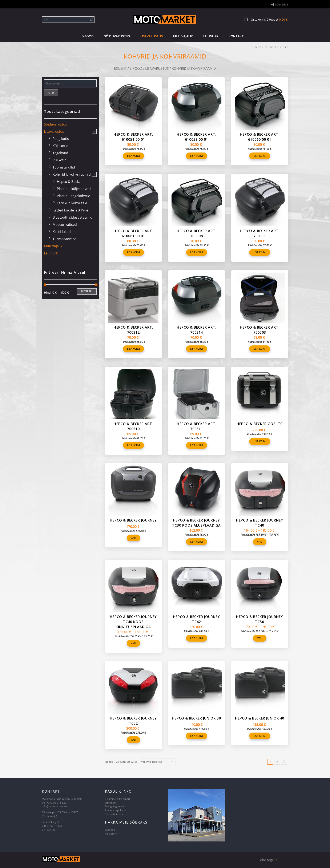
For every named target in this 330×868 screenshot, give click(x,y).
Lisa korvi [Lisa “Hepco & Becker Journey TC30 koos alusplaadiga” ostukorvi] (197, 542)
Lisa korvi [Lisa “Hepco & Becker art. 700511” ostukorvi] (197, 445)
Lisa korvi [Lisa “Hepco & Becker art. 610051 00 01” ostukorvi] (133, 156)
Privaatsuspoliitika (116, 810)
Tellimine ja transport (118, 799)
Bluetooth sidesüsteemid (73, 217)
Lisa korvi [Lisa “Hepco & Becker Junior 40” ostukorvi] (260, 736)
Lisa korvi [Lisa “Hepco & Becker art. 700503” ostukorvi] (260, 349)
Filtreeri (87, 291)
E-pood (88, 36)
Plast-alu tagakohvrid (74, 196)
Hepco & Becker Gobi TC (260, 424)
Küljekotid (61, 146)
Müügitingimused (115, 806)
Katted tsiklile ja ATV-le (70, 210)
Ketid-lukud (62, 232)
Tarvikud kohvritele (72, 203)
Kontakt (236, 36)
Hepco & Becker (69, 182)
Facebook (111, 830)
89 (276, 860)
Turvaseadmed (65, 239)
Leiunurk (211, 36)
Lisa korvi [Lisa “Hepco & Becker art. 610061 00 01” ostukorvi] (133, 252)
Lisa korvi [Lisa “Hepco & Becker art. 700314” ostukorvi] (197, 349)
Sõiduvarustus (117, 36)
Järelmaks (111, 803)
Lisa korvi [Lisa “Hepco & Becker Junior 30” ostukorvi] (197, 736)
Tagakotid (60, 153)
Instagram (111, 834)
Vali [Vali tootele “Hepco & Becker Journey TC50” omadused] (260, 638)
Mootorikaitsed (65, 225)
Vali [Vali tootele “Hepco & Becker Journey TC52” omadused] (133, 740)
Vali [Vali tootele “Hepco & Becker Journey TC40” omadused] (260, 542)
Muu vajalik (183, 36)
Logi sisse (282, 5)
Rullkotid (60, 160)
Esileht (120, 68)
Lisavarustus (152, 36)
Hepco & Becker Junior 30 (196, 718)
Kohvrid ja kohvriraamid (72, 174)
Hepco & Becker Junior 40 (260, 718)
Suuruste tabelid (115, 814)
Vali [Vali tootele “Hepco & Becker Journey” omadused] (133, 538)
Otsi (51, 93)
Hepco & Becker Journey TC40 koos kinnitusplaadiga (133, 622)
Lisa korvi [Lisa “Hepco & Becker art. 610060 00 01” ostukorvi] (260, 156)
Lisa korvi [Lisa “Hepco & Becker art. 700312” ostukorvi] (133, 349)
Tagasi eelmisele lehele (271, 47)
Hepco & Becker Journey (133, 520)
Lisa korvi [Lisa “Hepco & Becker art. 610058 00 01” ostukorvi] (197, 156)
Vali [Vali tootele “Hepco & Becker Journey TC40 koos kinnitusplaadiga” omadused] (133, 643)
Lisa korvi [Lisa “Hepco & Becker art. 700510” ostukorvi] (133, 445)
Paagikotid (61, 139)
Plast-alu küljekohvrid (74, 189)
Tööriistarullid (64, 167)
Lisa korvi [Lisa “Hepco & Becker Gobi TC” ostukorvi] (260, 441)
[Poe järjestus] (158, 762)
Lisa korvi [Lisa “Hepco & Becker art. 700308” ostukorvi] (197, 252)
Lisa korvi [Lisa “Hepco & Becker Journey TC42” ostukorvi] (197, 638)
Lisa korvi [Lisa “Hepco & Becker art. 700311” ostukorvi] (260, 252)
